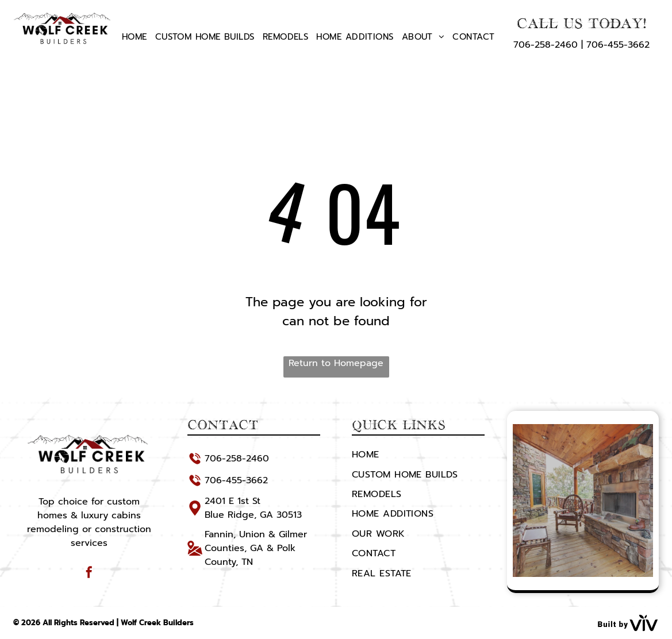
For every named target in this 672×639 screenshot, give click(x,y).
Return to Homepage (336, 363)
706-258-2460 (546, 45)
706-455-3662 (618, 45)
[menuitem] (135, 37)
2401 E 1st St (233, 501)
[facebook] (89, 574)
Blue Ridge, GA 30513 (253, 515)
